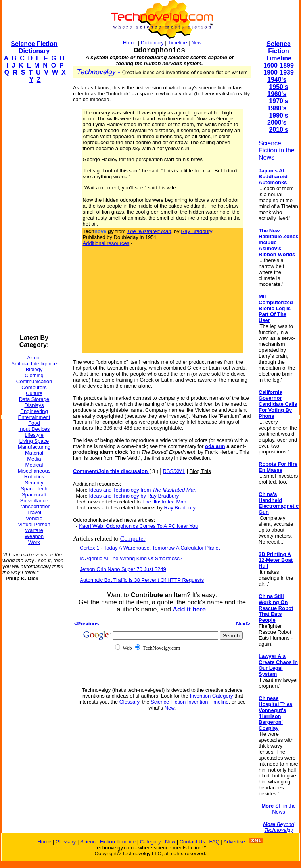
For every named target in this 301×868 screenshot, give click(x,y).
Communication (34, 381)
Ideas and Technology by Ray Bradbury (134, 496)
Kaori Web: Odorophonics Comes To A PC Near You (138, 526)
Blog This (200, 471)
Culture (34, 393)
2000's (277, 122)
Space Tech (34, 489)
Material (34, 453)
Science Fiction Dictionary (34, 47)
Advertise (234, 842)
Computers (34, 387)
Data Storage (34, 399)
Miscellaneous (34, 471)
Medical (34, 465)
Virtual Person (34, 524)
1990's (278, 115)
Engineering (34, 411)
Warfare (34, 530)
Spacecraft (34, 495)
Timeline (177, 43)
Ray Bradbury (197, 231)
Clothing (34, 375)
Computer (133, 539)
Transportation (34, 506)
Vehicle (34, 518)
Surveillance (34, 501)
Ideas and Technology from (143, 490)
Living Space (34, 441)
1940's (277, 80)
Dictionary (152, 43)
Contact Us (192, 842)
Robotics (34, 477)
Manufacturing (34, 447)
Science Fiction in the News (277, 150)
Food (34, 423)
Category (150, 842)
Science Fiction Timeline (279, 51)
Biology (34, 369)
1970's (278, 101)
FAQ (215, 842)
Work (34, 542)
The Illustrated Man (164, 502)
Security (34, 483)
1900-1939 (279, 72)
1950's (278, 87)
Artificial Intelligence (34, 364)
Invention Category (211, 696)
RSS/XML (174, 471)
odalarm (215, 446)
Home (130, 43)
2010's (278, 130)
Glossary (129, 702)
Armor (34, 358)
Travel (34, 512)
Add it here (189, 609)
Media (34, 459)
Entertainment (34, 417)
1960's (277, 94)
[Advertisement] (34, 209)
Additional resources (106, 243)
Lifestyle (34, 435)
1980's (277, 108)
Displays (34, 405)
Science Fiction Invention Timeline (190, 702)
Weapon (34, 536)
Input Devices (34, 429)
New (196, 43)
